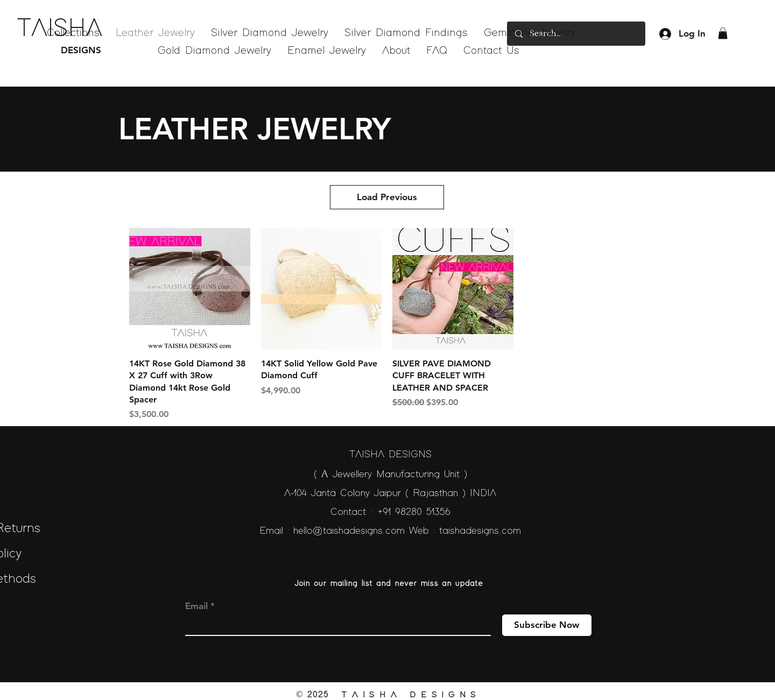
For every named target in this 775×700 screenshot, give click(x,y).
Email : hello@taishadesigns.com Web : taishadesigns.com (390, 531)
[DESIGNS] (67, 51)
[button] (723, 33)
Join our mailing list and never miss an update (389, 584)
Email (196, 606)
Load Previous (387, 197)
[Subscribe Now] (547, 625)
